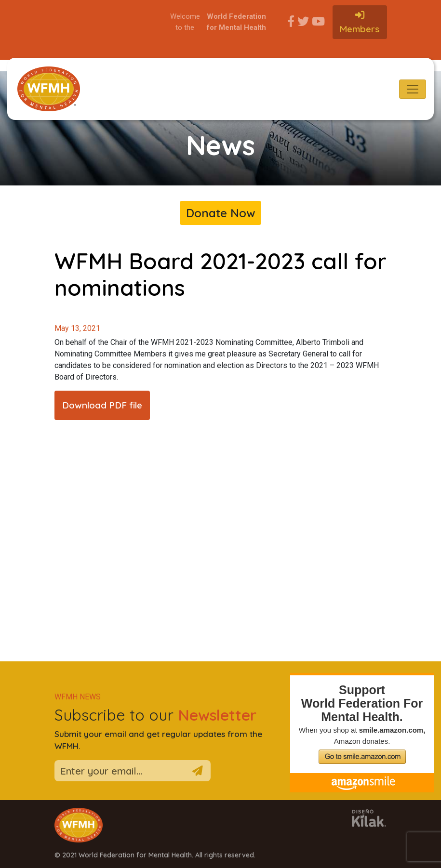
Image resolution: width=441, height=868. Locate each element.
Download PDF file (102, 405)
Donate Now (220, 213)
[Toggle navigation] (413, 89)
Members (360, 22)
